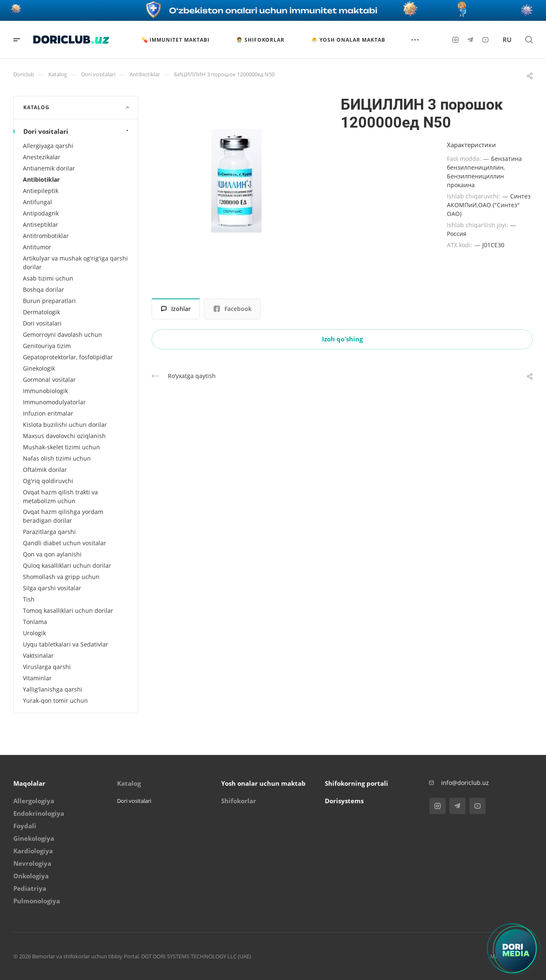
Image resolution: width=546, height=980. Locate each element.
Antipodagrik (41, 213)
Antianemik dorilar (49, 168)
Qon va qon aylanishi (52, 554)
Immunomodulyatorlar (54, 402)
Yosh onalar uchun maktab (263, 783)
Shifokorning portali (357, 783)
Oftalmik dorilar (45, 470)
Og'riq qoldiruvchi (48, 481)
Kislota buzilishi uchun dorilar (65, 425)
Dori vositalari (77, 131)
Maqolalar (29, 783)
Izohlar (176, 309)
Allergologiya (34, 801)
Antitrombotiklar (46, 236)
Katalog (129, 783)
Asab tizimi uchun (48, 278)
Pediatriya (30, 888)
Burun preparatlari (49, 301)
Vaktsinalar (38, 655)
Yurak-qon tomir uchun (55, 701)
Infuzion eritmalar (48, 413)
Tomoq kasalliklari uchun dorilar (68, 610)
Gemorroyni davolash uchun (62, 335)
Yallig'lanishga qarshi (53, 689)
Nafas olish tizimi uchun (57, 458)
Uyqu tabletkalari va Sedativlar (66, 644)
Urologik (34, 633)
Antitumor (37, 247)
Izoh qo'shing (342, 339)
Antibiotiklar (41, 179)
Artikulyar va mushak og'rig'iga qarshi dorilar (75, 263)
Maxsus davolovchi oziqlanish (64, 436)
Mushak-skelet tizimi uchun (61, 447)
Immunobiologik (45, 391)
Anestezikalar (42, 157)
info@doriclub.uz (465, 783)
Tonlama (35, 622)
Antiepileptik (41, 191)
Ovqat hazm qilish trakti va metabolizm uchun (60, 496)
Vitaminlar (37, 678)
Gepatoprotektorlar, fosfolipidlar (68, 357)
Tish (29, 599)
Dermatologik (41, 312)
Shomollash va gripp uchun (61, 577)
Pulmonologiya (37, 901)
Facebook (233, 309)
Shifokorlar (239, 801)
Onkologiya (31, 876)
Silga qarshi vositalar (52, 588)
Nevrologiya (32, 863)
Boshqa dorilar (44, 289)
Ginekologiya (34, 838)
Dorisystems (344, 801)
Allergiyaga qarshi (48, 146)
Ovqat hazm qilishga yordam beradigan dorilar (63, 516)
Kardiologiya (33, 851)
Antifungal (37, 202)
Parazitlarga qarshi (49, 532)
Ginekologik (39, 368)
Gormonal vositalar (49, 380)
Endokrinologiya (39, 813)
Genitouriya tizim (47, 346)
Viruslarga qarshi (47, 667)
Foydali (25, 826)
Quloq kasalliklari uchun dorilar (67, 565)
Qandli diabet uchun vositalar (65, 543)
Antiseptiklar (41, 224)
